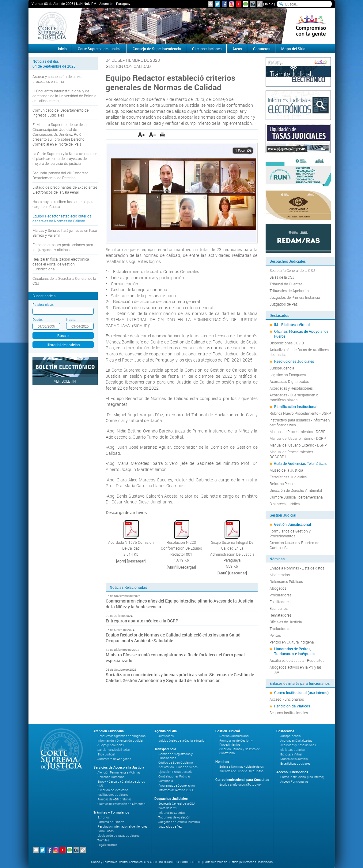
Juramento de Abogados (114, 759)
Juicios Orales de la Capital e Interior (182, 741)
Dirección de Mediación (113, 790)
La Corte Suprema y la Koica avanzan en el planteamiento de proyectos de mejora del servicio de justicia (65, 158)
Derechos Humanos (111, 777)
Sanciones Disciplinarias (113, 750)
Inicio (269, 4)
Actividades (166, 736)
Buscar (63, 336)
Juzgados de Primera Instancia (295, 297)
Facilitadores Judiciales (113, 795)
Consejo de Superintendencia (157, 49)
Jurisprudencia (282, 368)
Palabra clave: (43, 304)
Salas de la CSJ (282, 277)
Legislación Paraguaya (288, 375)
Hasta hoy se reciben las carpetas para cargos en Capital (63, 204)
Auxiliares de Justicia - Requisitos (297, 660)
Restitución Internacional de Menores (122, 827)
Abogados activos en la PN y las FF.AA (296, 670)
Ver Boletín (65, 381)
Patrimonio (166, 781)
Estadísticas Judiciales (288, 477)
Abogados (278, 588)
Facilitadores (280, 602)
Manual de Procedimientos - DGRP (297, 432)
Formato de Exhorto (111, 822)
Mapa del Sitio (293, 49)
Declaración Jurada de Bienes (178, 767)
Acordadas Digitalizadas (289, 381)
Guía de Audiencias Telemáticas (300, 463)
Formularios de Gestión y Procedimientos (290, 533)
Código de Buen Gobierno (176, 763)
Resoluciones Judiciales (294, 361)
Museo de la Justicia (286, 470)
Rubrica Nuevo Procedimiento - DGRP (300, 413)
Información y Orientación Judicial (120, 741)
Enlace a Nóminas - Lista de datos (297, 568)
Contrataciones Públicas (174, 776)
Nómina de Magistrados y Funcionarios (176, 756)
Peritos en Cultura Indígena (292, 642)
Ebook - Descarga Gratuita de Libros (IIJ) (121, 784)
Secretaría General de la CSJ (292, 270)
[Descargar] (136, 561)
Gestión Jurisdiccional (293, 524)
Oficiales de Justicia (286, 622)
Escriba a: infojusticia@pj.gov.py (240, 785)
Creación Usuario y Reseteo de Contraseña (294, 545)
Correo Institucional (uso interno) (301, 692)
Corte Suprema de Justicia (100, 49)
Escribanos (279, 608)
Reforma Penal (282, 484)
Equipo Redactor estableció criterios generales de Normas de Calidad (62, 218)
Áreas (237, 49)
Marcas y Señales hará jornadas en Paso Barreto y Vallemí (65, 233)
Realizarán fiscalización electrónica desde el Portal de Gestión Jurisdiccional (61, 264)
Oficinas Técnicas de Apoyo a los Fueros (301, 334)
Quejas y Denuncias (111, 745)
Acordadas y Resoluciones (291, 388)
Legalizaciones (107, 845)
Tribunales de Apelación (289, 291)
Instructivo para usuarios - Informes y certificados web (300, 422)
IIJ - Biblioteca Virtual (292, 325)
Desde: (38, 319)
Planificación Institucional (296, 406)
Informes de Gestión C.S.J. (176, 790)
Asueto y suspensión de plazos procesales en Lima (58, 79)
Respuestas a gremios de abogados (121, 736)
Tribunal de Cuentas (286, 284)
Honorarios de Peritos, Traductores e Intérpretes (295, 651)
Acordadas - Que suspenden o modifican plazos (294, 397)
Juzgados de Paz (284, 304)
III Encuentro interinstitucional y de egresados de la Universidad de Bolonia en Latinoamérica (64, 96)
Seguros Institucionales (289, 713)
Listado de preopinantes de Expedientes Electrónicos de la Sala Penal (65, 190)
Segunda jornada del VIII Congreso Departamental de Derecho (61, 175)
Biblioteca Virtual (291, 754)
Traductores (279, 629)
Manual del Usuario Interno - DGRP (298, 438)
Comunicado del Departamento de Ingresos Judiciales (61, 113)
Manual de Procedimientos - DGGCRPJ (292, 454)
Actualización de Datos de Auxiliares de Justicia (299, 352)
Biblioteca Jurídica (285, 504)
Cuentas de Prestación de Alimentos (121, 804)
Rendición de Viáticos (292, 706)
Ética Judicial (106, 754)
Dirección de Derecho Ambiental (296, 490)
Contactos (262, 49)
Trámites (103, 840)
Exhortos (104, 817)
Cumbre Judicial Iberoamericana (296, 497)
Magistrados (280, 575)
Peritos (275, 635)
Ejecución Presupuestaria (175, 772)
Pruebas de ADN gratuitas (114, 799)
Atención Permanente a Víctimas (119, 772)
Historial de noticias (63, 345)
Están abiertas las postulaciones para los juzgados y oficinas (63, 247)
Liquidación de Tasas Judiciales (118, 836)
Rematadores (280, 615)
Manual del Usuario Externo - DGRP (298, 445)
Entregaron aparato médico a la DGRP (142, 621)
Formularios (106, 831)
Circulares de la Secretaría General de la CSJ (64, 281)
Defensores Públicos (286, 581)
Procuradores (280, 595)
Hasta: (71, 319)
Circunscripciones (207, 49)
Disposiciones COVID (287, 343)
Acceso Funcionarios (287, 699)
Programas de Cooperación (177, 786)
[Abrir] (121, 561)
